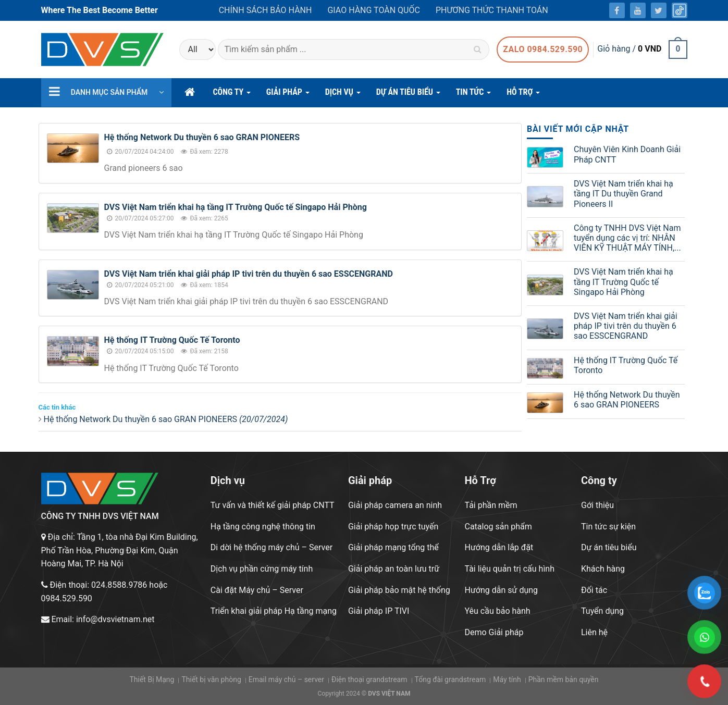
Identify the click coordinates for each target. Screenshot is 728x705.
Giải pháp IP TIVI (379, 611)
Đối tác (594, 590)
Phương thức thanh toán (492, 10)
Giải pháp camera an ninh (395, 505)
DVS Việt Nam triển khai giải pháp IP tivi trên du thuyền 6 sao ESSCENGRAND (249, 274)
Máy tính (507, 679)
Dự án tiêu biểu (609, 547)
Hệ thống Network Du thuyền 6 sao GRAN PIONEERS (202, 137)
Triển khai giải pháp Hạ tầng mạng (274, 611)
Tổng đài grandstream (450, 679)
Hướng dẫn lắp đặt (499, 547)
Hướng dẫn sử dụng (501, 590)
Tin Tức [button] (474, 95)
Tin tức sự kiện (608, 527)
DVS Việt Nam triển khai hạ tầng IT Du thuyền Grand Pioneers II (624, 194)
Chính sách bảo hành (266, 10)
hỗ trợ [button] (523, 95)
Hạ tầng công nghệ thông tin (263, 527)
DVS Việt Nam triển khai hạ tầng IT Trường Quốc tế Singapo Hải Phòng (236, 207)
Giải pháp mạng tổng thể (393, 547)
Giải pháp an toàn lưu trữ (394, 569)
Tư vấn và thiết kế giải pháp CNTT (273, 505)
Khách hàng (603, 569)
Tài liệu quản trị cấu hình (509, 569)
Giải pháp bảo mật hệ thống (399, 590)
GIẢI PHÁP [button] (288, 95)
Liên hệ (594, 632)
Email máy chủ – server (286, 679)
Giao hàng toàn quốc (373, 10)
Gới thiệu (597, 505)
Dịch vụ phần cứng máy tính (262, 569)
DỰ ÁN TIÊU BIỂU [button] (408, 95)
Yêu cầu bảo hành (497, 611)
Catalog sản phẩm (498, 527)
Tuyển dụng (602, 611)
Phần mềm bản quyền (564, 679)
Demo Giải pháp (494, 632)
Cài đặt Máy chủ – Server (257, 590)
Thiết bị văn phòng (211, 679)
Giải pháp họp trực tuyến (393, 527)
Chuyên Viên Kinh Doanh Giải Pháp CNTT (627, 154)
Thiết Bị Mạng (152, 679)
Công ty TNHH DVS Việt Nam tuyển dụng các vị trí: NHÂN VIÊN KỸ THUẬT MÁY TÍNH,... (627, 238)
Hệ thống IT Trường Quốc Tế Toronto (172, 340)
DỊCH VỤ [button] (343, 95)
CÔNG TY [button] (232, 95)
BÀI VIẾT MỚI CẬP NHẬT (578, 129)
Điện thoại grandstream (369, 679)
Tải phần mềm (491, 505)
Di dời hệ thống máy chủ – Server (272, 547)
